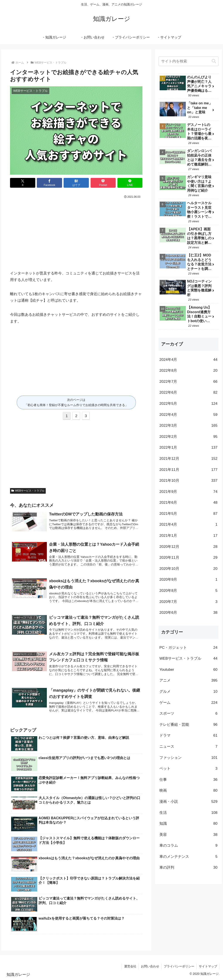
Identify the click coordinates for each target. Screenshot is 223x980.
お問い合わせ (150, 966)
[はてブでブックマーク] (76, 183)
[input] (188, 61)
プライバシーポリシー (179, 966)
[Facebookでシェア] (49, 183)
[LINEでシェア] (130, 183)
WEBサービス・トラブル (28, 491)
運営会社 (130, 966)
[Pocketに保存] (103, 183)
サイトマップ (208, 966)
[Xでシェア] (23, 183)
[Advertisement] (76, 232)
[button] (214, 61)
